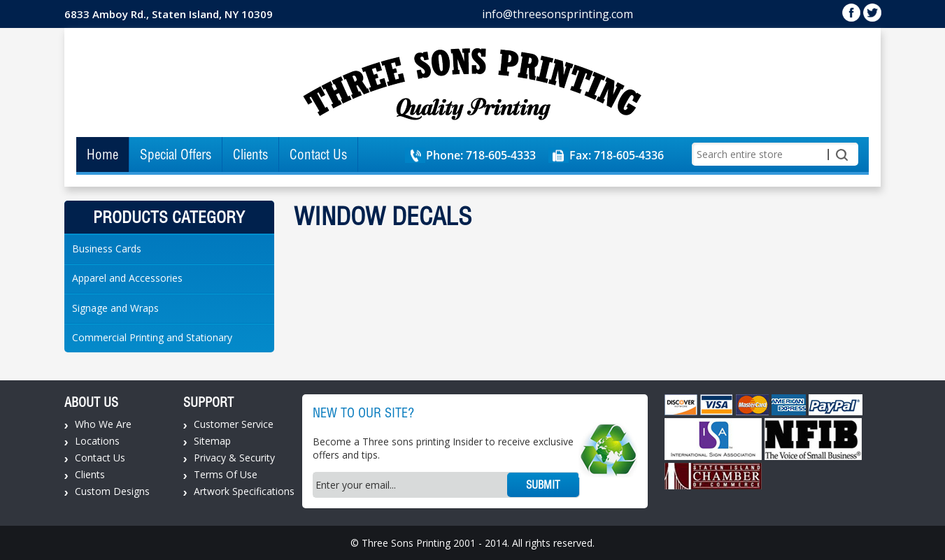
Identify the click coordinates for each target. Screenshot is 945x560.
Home (102, 155)
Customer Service (234, 424)
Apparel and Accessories (127, 278)
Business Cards (107, 249)
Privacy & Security (234, 458)
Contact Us (318, 155)
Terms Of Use (226, 474)
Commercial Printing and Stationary (152, 337)
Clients (250, 155)
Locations (97, 441)
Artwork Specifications (244, 491)
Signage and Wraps (115, 308)
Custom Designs (112, 491)
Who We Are (103, 424)
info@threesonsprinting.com (557, 14)
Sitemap (212, 441)
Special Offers (176, 155)
